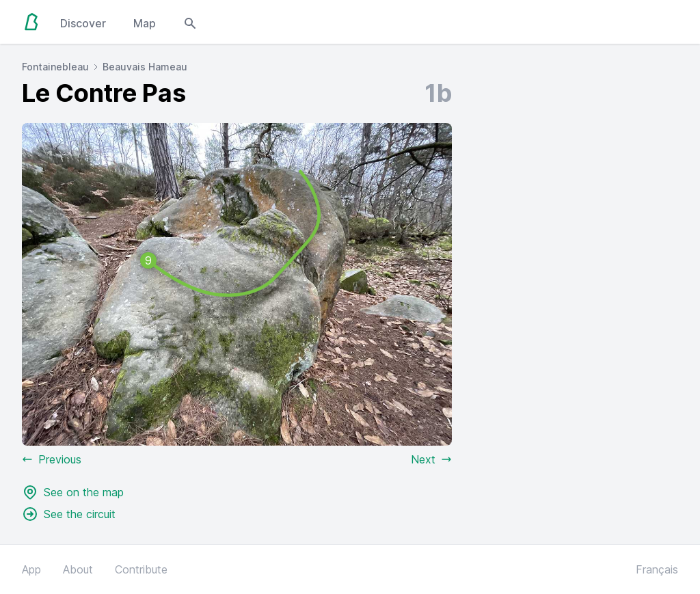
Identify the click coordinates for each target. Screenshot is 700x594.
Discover (83, 23)
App (31, 569)
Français (657, 569)
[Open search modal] (190, 22)
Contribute (141, 569)
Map (145, 23)
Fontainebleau (55, 67)
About (78, 569)
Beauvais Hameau (145, 67)
